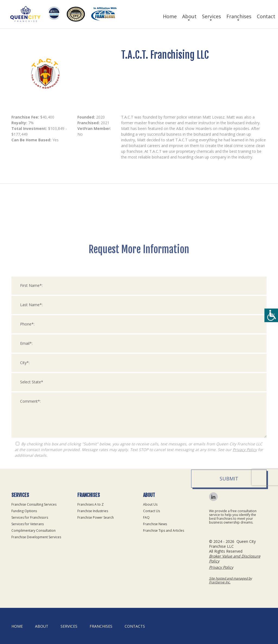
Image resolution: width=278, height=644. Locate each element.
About (189, 16)
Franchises (239, 16)
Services (211, 16)
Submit (229, 574)
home (17, 626)
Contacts (135, 626)
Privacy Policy (245, 545)
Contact (266, 16)
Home (170, 16)
